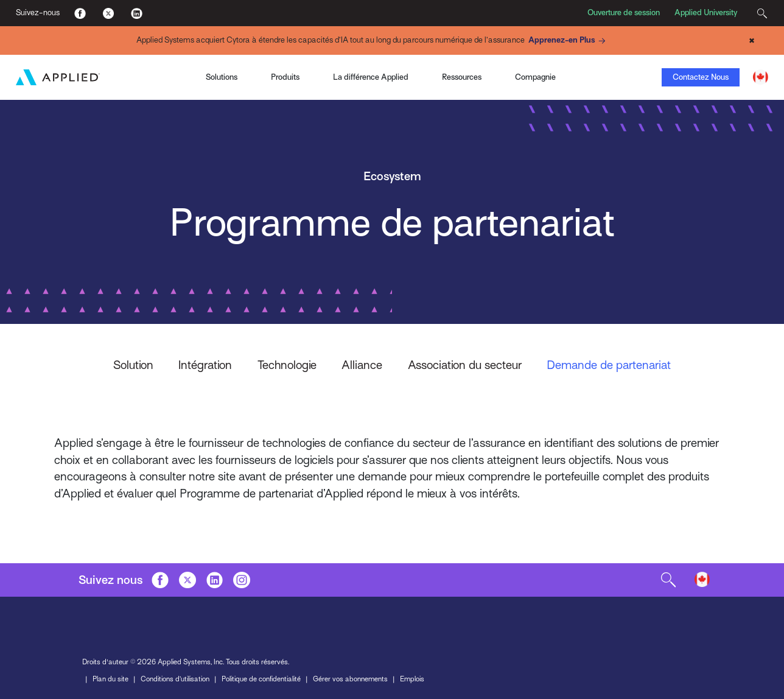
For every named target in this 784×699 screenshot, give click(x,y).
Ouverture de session (624, 12)
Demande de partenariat (609, 365)
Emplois (412, 678)
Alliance (362, 365)
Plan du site (110, 678)
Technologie (287, 365)
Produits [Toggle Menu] (285, 77)
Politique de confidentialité (261, 678)
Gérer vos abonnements (350, 678)
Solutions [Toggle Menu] (222, 77)
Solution (133, 365)
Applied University (706, 12)
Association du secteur (465, 365)
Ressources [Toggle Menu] (462, 77)
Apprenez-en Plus (569, 41)
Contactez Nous (701, 77)
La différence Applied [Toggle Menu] (371, 77)
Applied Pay (112, 64)
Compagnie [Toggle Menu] (535, 77)
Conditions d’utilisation (175, 678)
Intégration (205, 365)
